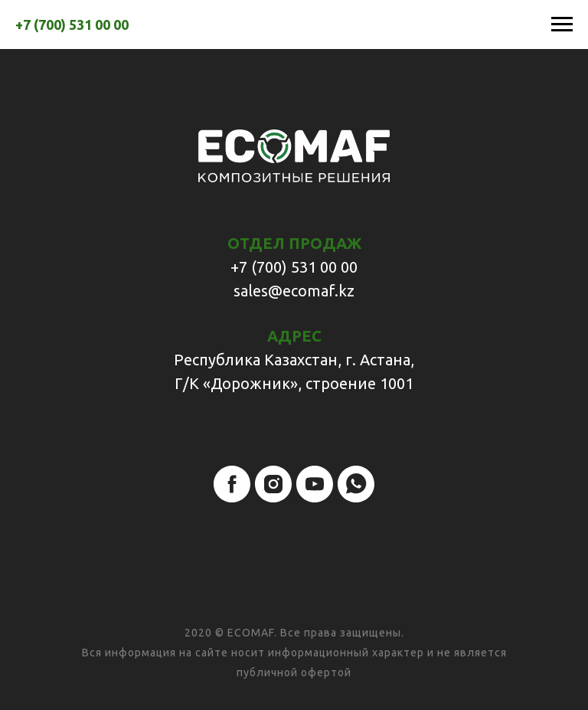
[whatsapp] (356, 484)
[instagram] (273, 484)
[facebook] (232, 484)
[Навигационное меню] (562, 25)
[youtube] (315, 484)
